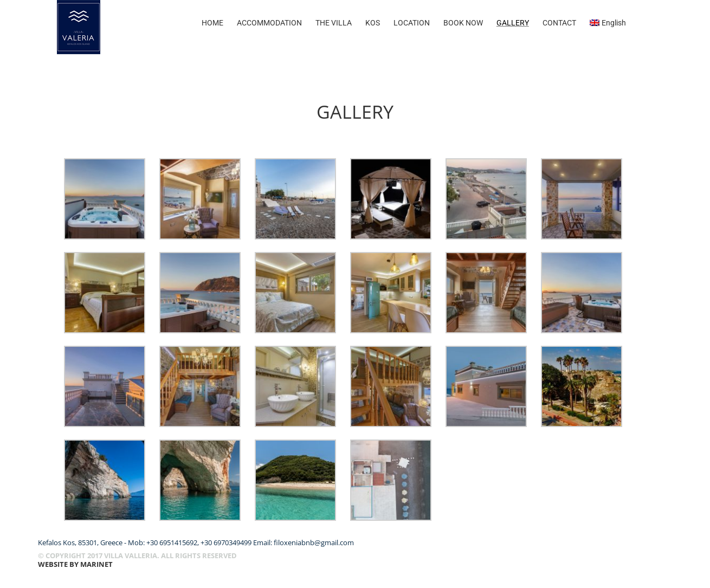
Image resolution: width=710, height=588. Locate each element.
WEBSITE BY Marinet (75, 564)
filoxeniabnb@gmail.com (314, 542)
